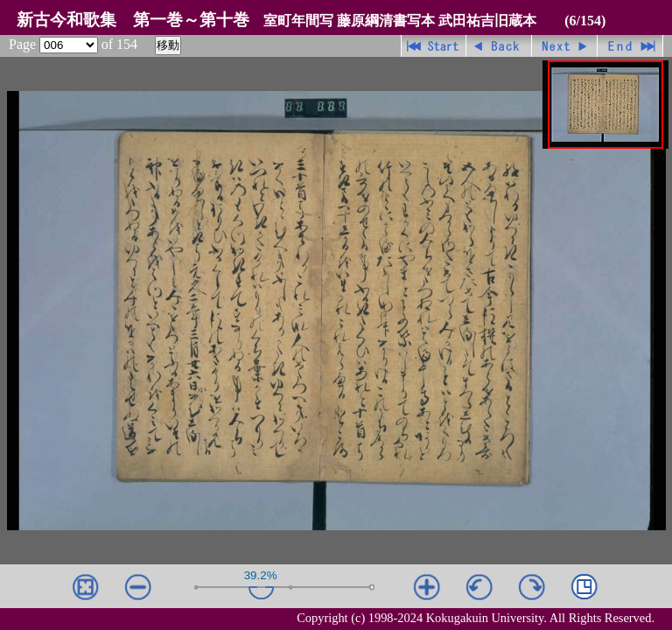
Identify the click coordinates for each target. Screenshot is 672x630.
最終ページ (630, 46)
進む (565, 46)
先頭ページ (434, 46)
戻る (499, 46)
